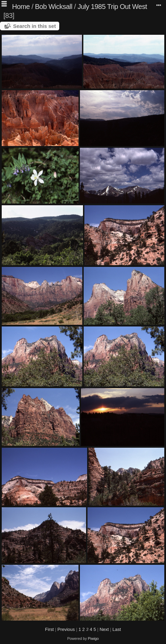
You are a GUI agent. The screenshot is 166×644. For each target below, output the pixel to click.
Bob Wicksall (54, 7)
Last (117, 629)
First (49, 629)
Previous (66, 629)
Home (21, 7)
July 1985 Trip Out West (112, 7)
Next (104, 629)
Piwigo (93, 638)
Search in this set (34, 26)
